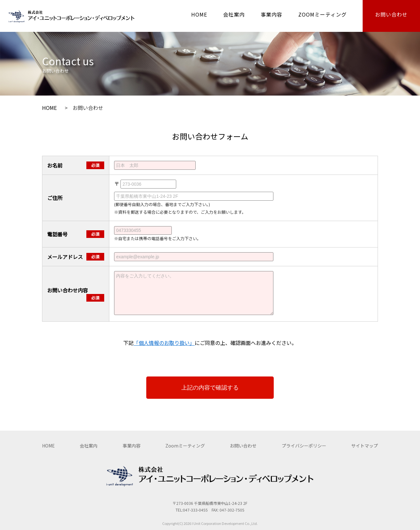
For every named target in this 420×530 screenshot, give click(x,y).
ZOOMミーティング (322, 14)
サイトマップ (365, 446)
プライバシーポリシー (304, 446)
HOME (199, 14)
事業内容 (272, 14)
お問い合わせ (391, 14)
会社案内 (234, 14)
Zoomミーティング (185, 446)
